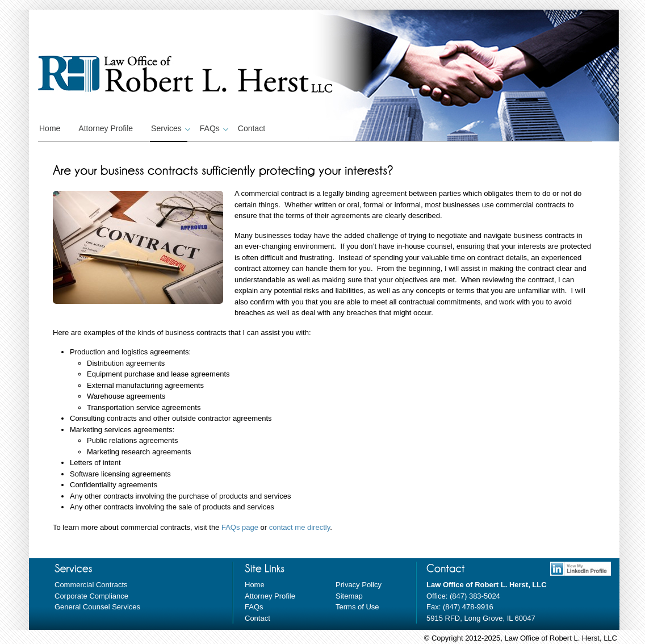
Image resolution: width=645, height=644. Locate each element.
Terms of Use (357, 607)
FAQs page (240, 527)
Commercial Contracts (91, 585)
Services (169, 128)
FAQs (213, 128)
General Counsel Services (97, 607)
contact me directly (300, 527)
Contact (252, 128)
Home (50, 128)
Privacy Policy (359, 585)
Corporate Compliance (91, 596)
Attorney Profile (106, 128)
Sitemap (349, 596)
